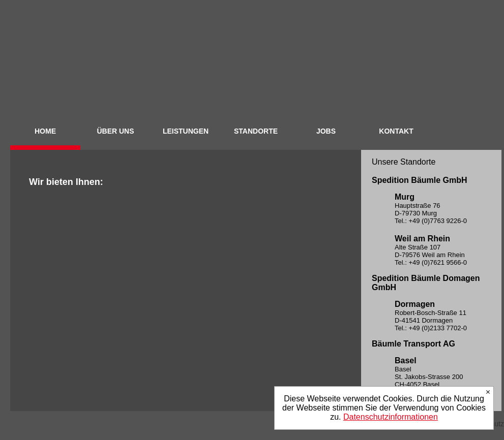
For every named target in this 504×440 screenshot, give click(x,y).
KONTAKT (396, 131)
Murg (405, 197)
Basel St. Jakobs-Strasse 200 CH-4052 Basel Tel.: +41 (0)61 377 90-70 (432, 381)
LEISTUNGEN (186, 131)
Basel (406, 360)
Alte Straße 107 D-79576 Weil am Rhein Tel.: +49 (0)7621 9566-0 (431, 255)
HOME (45, 131)
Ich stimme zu (488, 392)
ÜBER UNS (115, 131)
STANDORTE (256, 131)
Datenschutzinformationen (391, 417)
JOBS (326, 131)
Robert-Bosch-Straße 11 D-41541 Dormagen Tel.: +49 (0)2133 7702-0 (431, 320)
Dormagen (415, 304)
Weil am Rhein (422, 239)
